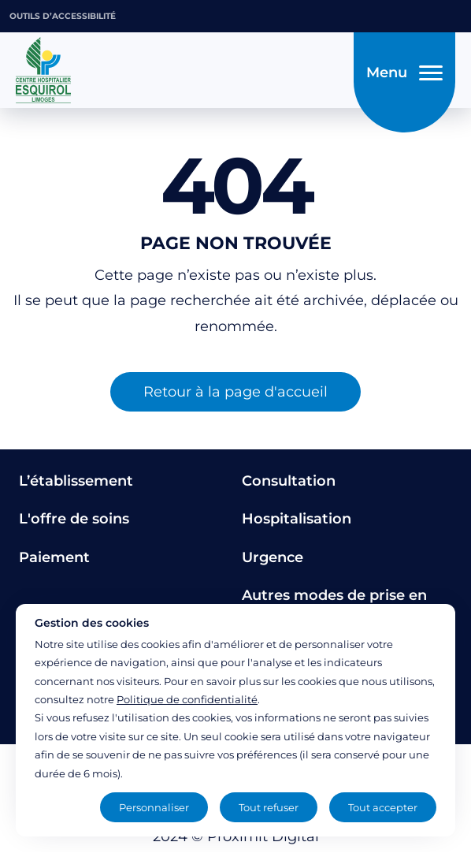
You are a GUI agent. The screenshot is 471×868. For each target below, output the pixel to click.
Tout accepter (383, 807)
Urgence (273, 557)
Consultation (289, 481)
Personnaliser (154, 807)
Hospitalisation (297, 519)
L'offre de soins (74, 519)
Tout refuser (269, 807)
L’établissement (76, 481)
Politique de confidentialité (187, 699)
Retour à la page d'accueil (235, 392)
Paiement (54, 557)
